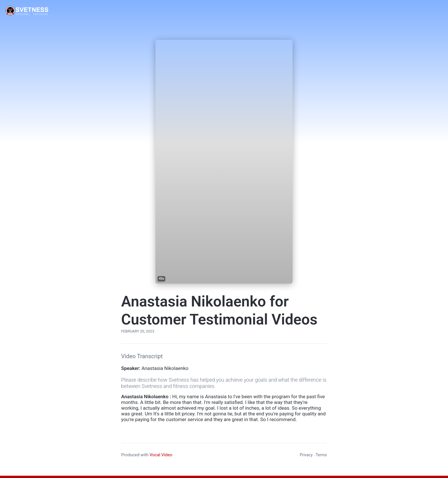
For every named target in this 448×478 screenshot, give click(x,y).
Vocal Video (161, 455)
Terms (321, 455)
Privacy (306, 455)
